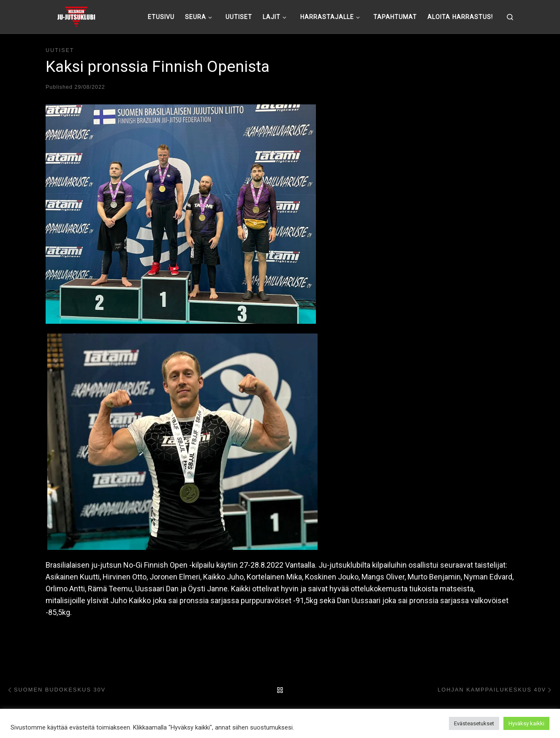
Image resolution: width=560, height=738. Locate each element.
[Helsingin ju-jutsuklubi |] (76, 16)
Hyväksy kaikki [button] (526, 723)
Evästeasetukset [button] (474, 723)
